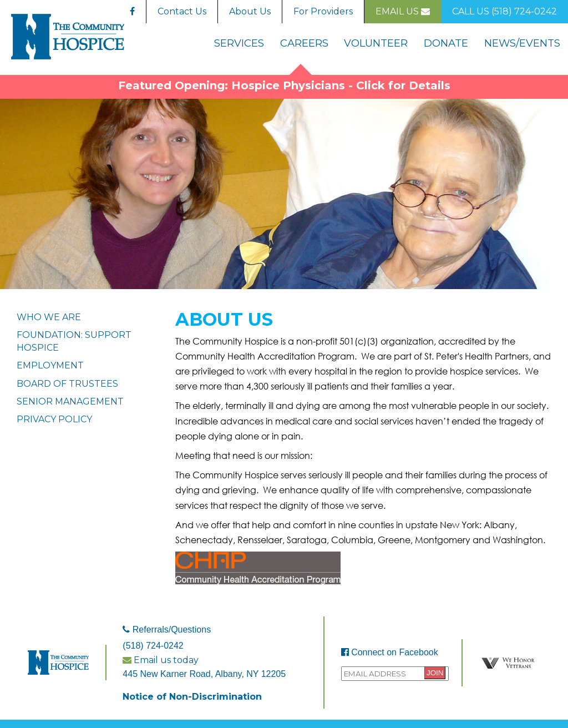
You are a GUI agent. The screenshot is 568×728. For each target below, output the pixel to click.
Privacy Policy (54, 419)
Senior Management (70, 401)
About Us (250, 11)
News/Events (522, 43)
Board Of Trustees (67, 384)
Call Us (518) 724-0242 (504, 11)
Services (239, 43)
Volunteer (376, 43)
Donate (446, 43)
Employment (50, 365)
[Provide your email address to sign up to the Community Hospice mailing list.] (395, 674)
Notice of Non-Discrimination (192, 697)
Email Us (403, 11)
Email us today (161, 660)
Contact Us (182, 11)
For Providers (323, 11)
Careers (304, 43)
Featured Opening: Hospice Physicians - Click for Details (284, 85)
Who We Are (49, 317)
